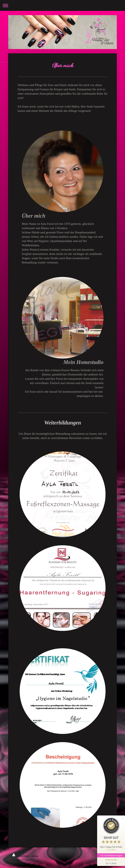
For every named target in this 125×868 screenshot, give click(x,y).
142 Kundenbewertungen (111, 855)
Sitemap (35, 856)
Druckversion (21, 856)
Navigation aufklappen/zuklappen (62, 5)
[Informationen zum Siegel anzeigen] (111, 861)
